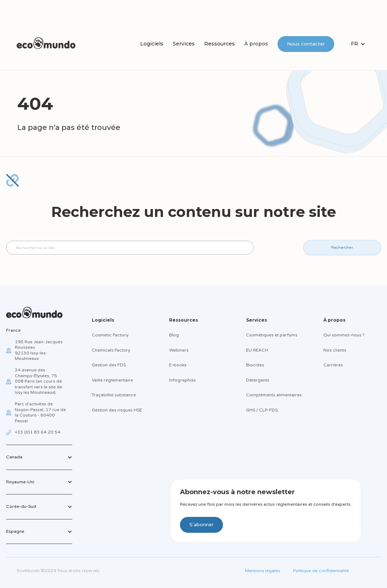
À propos (256, 44)
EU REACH (257, 350)
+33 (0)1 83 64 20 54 (38, 432)
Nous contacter (306, 44)
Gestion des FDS (109, 365)
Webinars (179, 350)
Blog (174, 335)
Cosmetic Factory (110, 335)
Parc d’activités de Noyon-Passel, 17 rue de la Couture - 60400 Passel (40, 412)
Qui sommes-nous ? (344, 335)
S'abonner (201, 525)
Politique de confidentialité (321, 571)
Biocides (255, 365)
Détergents (258, 380)
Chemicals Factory (111, 350)
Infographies (182, 380)
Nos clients (335, 350)
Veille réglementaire (112, 380)
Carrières (333, 365)
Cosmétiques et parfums (272, 335)
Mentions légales (263, 571)
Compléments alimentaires (274, 395)
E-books (178, 365)
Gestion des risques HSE (117, 410)
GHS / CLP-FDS (262, 410)
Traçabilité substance (114, 395)
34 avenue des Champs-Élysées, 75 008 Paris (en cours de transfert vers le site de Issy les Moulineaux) (38, 381)
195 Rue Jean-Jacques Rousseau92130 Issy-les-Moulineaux (39, 350)
